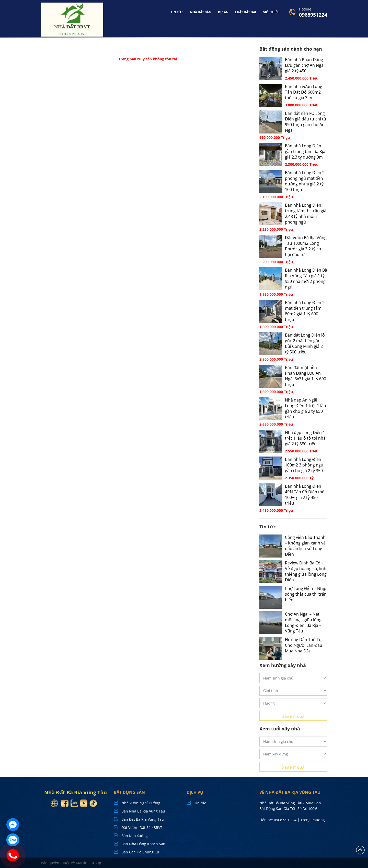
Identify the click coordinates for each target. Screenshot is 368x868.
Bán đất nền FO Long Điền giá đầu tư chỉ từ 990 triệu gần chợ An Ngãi (306, 121)
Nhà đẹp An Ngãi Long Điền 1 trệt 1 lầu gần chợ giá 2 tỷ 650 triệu (306, 408)
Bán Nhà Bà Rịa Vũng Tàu (143, 811)
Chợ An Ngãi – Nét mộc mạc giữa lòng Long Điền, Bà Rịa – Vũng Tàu (303, 622)
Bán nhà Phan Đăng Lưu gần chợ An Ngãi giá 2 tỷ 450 (305, 65)
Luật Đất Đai (246, 12)
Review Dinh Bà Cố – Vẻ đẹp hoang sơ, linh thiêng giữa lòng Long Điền (306, 571)
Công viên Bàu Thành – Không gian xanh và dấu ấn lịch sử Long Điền (305, 546)
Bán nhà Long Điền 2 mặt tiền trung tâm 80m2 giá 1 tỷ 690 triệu (305, 311)
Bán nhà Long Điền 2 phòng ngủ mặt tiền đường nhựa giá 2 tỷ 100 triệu (305, 181)
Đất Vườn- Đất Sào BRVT (142, 827)
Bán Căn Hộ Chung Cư (140, 852)
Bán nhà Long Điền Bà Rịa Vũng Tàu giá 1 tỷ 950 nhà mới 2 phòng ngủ (306, 278)
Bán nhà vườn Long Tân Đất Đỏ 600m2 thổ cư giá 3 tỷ (304, 92)
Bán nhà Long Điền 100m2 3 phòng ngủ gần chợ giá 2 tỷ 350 (304, 465)
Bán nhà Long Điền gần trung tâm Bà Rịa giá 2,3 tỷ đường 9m (305, 151)
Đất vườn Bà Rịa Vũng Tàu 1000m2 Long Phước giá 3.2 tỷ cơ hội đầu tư (306, 246)
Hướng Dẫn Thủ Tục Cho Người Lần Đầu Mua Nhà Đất (304, 645)
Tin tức (177, 12)
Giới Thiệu (271, 12)
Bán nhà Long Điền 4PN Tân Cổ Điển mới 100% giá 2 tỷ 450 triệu (305, 494)
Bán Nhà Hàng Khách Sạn (143, 844)
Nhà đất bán (201, 12)
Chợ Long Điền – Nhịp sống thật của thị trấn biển (306, 594)
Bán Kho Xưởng (135, 835)
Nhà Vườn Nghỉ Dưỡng (141, 803)
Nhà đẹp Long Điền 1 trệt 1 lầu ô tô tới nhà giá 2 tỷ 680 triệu (305, 438)
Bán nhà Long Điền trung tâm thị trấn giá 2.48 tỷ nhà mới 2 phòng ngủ (306, 213)
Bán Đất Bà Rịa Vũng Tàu (143, 819)
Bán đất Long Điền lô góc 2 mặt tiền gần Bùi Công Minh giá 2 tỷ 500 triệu (305, 343)
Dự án (223, 12)
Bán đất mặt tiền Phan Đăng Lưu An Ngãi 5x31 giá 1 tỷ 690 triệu (306, 376)
